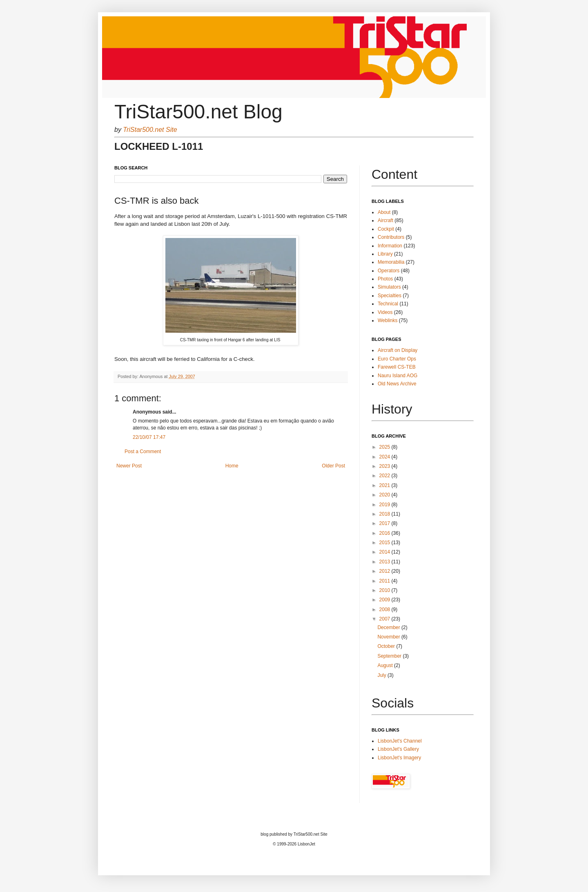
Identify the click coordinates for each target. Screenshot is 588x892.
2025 (385, 447)
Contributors (391, 237)
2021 (385, 485)
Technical (388, 304)
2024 (385, 457)
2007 (385, 619)
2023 (385, 466)
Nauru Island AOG (398, 376)
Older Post (333, 466)
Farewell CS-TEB (397, 367)
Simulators (389, 287)
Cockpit (386, 229)
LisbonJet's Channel (400, 741)
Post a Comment (143, 452)
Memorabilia (391, 262)
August (386, 665)
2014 (385, 552)
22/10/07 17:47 (149, 437)
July (382, 675)
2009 (385, 600)
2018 (385, 514)
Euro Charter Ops (397, 359)
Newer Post (129, 466)
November (389, 637)
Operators (389, 271)
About (384, 212)
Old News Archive (397, 384)
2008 (385, 609)
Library (385, 254)
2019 (385, 505)
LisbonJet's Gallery (398, 749)
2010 (385, 590)
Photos (385, 279)
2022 (385, 476)
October (387, 646)
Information (390, 246)
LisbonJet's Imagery (399, 758)
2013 (385, 562)
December (389, 627)
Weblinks (388, 320)
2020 (385, 495)
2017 (385, 523)
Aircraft (385, 220)
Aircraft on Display (398, 350)
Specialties (390, 296)
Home (232, 466)
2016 (385, 533)
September (390, 656)
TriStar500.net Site (150, 130)
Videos (385, 312)
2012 (385, 571)
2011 (385, 581)
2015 (385, 543)
